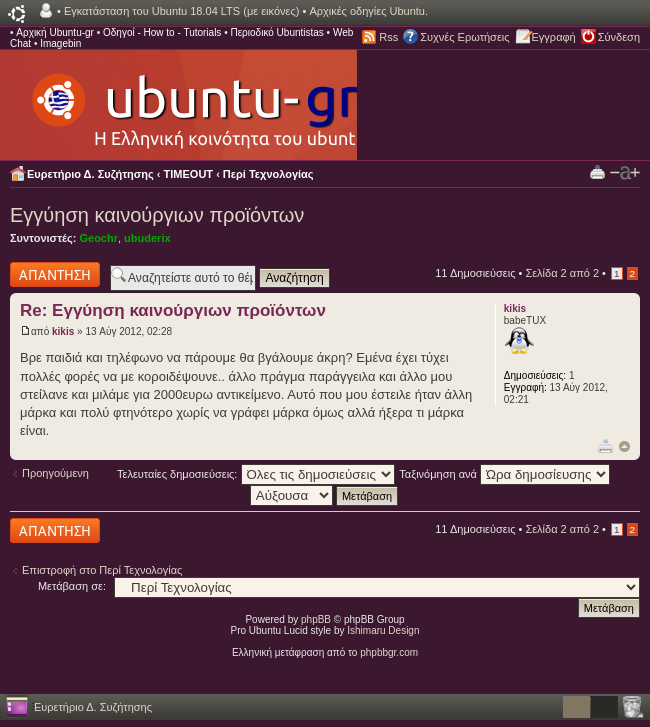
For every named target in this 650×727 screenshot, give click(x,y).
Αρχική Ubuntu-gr (55, 32)
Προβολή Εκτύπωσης (597, 171)
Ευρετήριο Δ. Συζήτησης (90, 174)
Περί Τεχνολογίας (268, 174)
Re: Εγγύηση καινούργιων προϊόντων (173, 310)
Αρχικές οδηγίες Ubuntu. (368, 11)
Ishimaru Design (383, 630)
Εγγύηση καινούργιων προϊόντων (157, 215)
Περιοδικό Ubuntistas (276, 32)
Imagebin (60, 43)
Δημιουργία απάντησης (55, 274)
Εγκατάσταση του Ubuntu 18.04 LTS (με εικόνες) (181, 11)
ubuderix (147, 238)
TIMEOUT (189, 174)
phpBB (316, 619)
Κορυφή (624, 446)
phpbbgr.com (389, 652)
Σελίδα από (562, 273)
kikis (63, 331)
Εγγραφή (554, 37)
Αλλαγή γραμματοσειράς (625, 173)
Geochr (98, 238)
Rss (388, 37)
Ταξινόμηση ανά (504, 474)
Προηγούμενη (55, 473)
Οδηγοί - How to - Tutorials (162, 32)
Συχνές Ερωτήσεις (464, 37)
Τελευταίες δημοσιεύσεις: (256, 474)
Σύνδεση (619, 37)
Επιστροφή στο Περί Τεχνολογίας (102, 570)
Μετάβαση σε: (72, 586)
